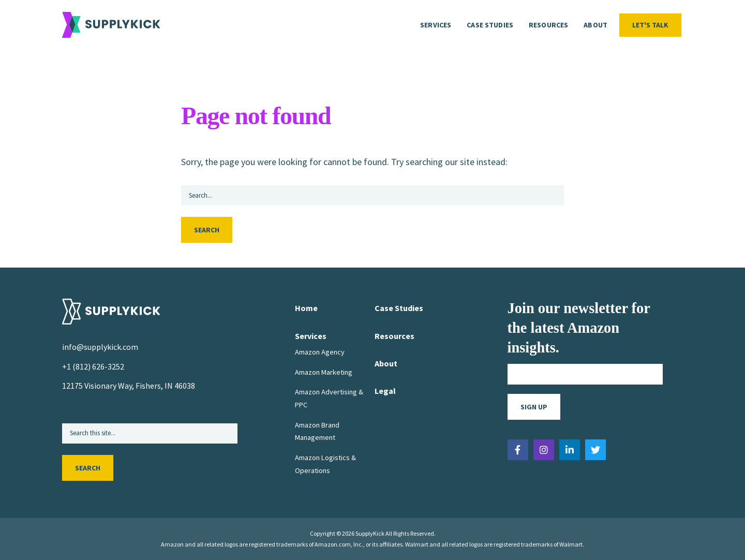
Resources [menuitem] (548, 25)
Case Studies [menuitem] (490, 25)
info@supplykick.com (100, 347)
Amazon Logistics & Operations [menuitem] (325, 464)
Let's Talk (650, 25)
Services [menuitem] (436, 25)
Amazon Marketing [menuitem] (324, 372)
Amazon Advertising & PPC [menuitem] (329, 399)
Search (207, 230)
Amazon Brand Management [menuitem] (317, 431)
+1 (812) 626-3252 (93, 366)
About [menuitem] (595, 25)
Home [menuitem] (306, 308)
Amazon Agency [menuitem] (320, 352)
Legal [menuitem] (385, 391)
